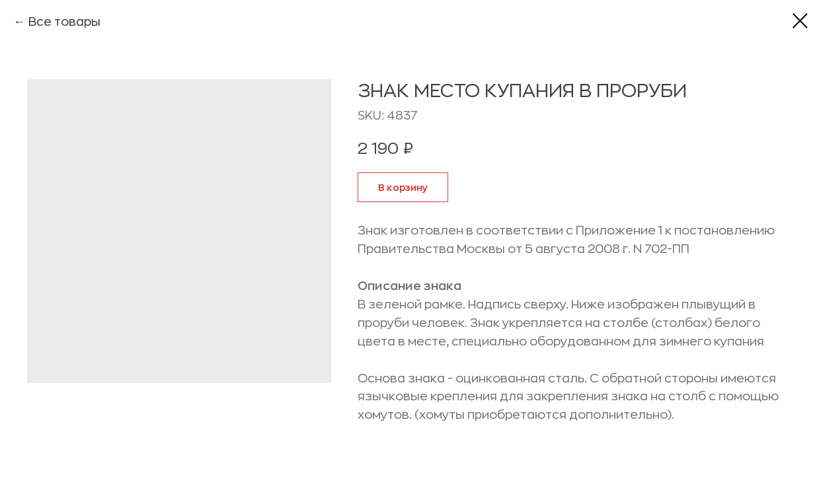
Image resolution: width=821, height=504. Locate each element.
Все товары (64, 22)
